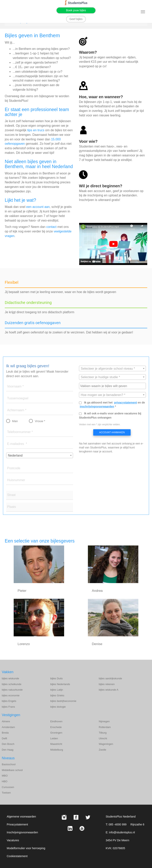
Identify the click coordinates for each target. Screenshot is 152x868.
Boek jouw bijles (76, 10)
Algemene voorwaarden (21, 817)
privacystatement (126, 403)
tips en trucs (36, 130)
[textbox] (112, 369)
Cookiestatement (17, 856)
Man (15, 421)
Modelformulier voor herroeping (26, 848)
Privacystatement (17, 824)
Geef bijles (76, 19)
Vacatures (13, 840)
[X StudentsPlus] (88, 817)
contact (51, 227)
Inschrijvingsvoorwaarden (22, 832)
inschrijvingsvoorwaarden (97, 406)
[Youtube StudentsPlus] (82, 828)
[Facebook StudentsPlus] (76, 817)
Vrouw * (40, 421)
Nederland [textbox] (15, 455)
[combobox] (40, 455)
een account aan (38, 207)
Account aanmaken (112, 432)
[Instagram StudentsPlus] (64, 817)
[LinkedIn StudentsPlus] (70, 828)
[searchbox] (113, 386)
